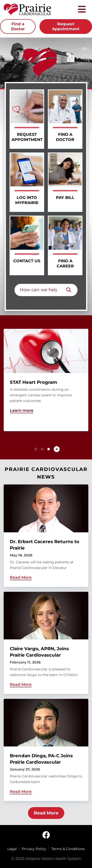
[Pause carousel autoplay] (57, 449)
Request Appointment (66, 26)
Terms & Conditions (68, 849)
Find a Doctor (18, 26)
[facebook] (46, 835)
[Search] (69, 290)
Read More (46, 813)
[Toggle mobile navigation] (82, 10)
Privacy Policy (34, 849)
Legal (12, 849)
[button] (36, 449)
